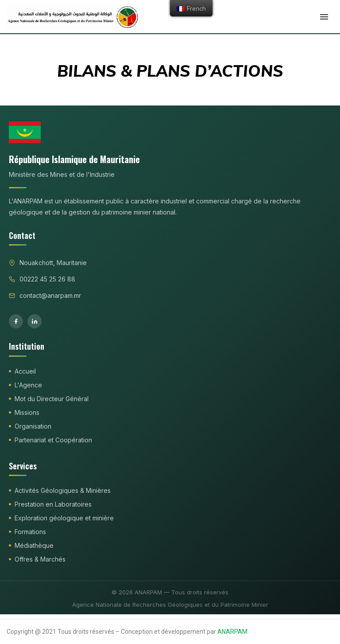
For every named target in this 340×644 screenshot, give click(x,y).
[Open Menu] (324, 17)
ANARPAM (232, 632)
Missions (27, 412)
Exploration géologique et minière (64, 518)
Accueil (25, 371)
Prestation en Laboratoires (53, 504)
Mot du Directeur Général (52, 399)
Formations (30, 532)
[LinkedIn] (35, 321)
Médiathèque (34, 545)
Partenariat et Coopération (53, 440)
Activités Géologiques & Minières (63, 490)
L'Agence (28, 385)
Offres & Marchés (40, 559)
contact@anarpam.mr (50, 295)
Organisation (33, 426)
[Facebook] (16, 321)
